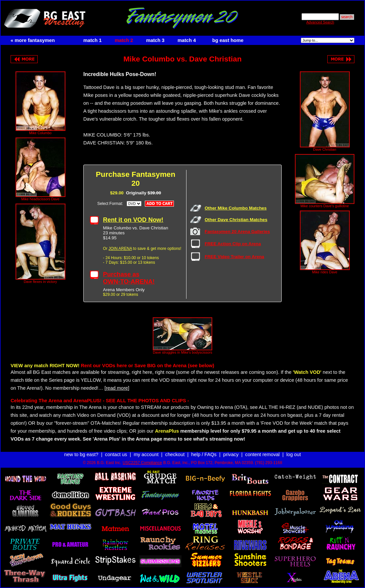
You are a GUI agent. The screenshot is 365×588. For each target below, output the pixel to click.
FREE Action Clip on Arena (233, 244)
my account (146, 454)
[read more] (117, 388)
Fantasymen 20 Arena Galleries (237, 232)
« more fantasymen (33, 40)
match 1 (92, 40)
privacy (231, 454)
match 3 (155, 40)
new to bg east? (81, 454)
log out (294, 454)
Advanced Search (320, 22)
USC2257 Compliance (142, 463)
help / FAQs (204, 454)
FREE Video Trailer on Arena (234, 257)
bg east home (228, 40)
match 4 (187, 40)
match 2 (124, 40)
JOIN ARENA (120, 249)
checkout (175, 454)
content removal (263, 454)
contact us (116, 454)
